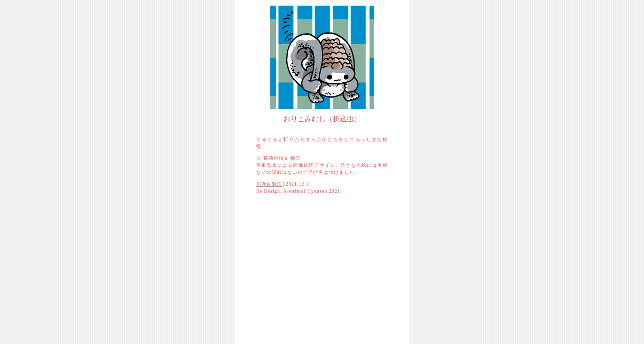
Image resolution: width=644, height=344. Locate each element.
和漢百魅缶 (269, 184)
